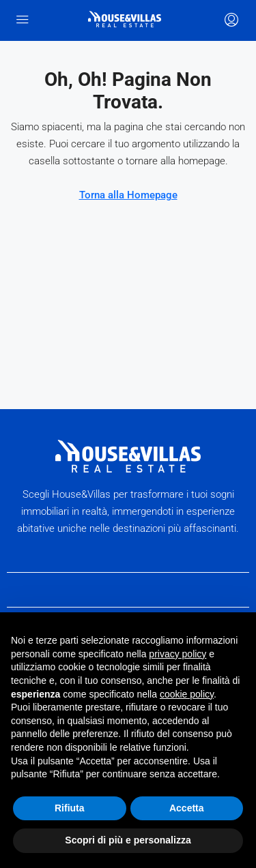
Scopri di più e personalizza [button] (128, 840)
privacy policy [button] (177, 654)
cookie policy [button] (187, 694)
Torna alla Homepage (128, 195)
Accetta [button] (187, 808)
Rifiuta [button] (70, 808)
